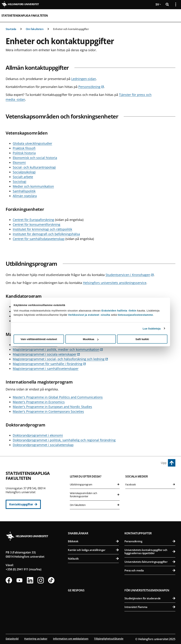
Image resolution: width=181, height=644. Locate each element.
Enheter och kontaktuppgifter (71, 29)
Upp (164, 463)
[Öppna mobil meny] (174, 16)
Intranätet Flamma (150, 607)
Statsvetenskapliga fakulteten (25, 16)
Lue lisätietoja (152, 328)
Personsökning (150, 541)
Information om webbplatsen (71, 639)
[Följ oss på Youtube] (19, 580)
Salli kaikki (142, 339)
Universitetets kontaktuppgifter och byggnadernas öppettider (150, 551)
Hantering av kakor (36, 639)
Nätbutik (93, 559)
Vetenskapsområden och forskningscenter (95, 495)
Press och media (150, 570)
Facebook (150, 484)
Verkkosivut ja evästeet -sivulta (89, 315)
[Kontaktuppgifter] (23, 504)
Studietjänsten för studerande (150, 598)
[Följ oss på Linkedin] (30, 580)
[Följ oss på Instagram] (41, 580)
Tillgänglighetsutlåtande (109, 639)
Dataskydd (12, 639)
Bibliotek (93, 541)
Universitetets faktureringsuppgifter (150, 562)
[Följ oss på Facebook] (9, 580)
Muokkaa (91, 339)
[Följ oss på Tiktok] (51, 580)
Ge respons (76, 590)
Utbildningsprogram (95, 484)
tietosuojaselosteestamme (135, 315)
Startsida (11, 29)
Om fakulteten (35, 29)
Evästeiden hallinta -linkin (119, 311)
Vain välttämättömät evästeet (39, 339)
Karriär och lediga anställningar (93, 550)
